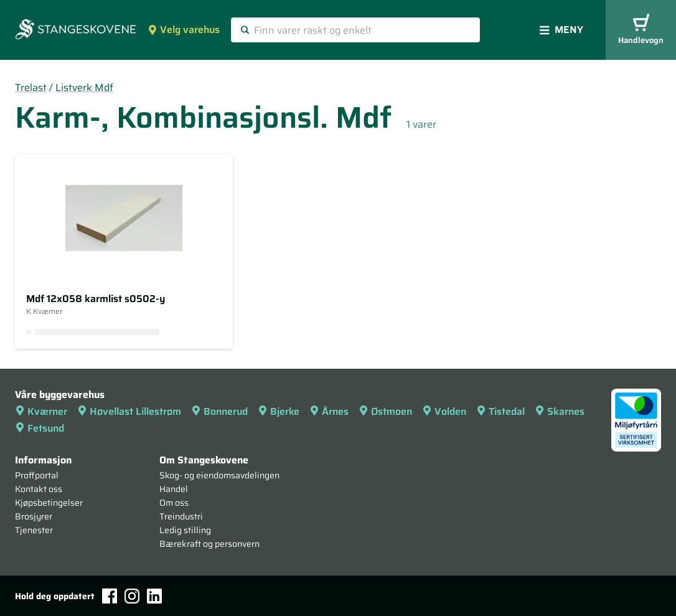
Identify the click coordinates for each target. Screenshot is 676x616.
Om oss (174, 503)
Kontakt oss (39, 489)
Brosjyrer (34, 516)
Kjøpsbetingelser (49, 503)
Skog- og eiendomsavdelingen (219, 475)
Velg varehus (184, 30)
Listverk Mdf (84, 88)
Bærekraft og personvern (209, 544)
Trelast (31, 88)
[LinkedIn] (154, 596)
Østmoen (385, 411)
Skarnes (560, 411)
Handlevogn (641, 30)
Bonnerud (219, 411)
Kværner (41, 411)
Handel (174, 489)
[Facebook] (110, 596)
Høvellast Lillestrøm (129, 411)
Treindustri (181, 516)
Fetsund (40, 428)
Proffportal (37, 475)
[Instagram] (132, 596)
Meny (561, 30)
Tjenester (34, 530)
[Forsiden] (76, 31)
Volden (444, 411)
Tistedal (500, 411)
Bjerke (279, 411)
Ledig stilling (185, 530)
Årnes (329, 411)
